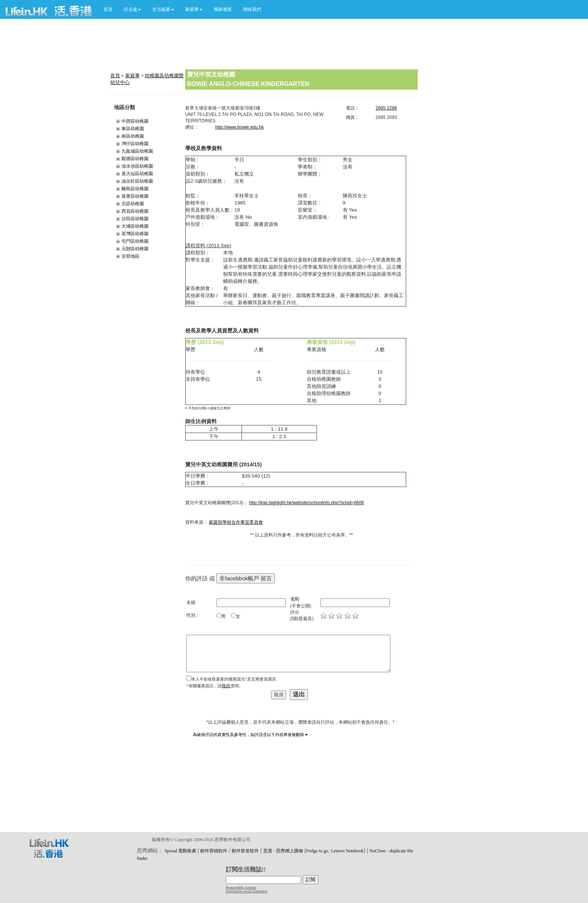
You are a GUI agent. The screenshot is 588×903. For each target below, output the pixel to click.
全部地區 (130, 256)
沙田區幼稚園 (135, 219)
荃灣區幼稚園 (135, 234)
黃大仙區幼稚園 (137, 174)
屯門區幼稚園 (135, 241)
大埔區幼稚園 (135, 226)
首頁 (108, 9)
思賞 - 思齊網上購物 (283, 851)
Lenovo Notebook (347, 851)
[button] (132, 9)
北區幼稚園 (133, 204)
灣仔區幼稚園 (135, 144)
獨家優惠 (223, 9)
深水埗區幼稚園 (137, 166)
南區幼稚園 (133, 136)
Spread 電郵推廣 (180, 851)
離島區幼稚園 (135, 189)
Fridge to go (317, 851)
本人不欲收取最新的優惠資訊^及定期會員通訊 (233, 679)
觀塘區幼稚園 (135, 159)
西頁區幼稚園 (135, 211)
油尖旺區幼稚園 (137, 181)
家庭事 (133, 76)
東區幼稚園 (133, 129)
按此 (226, 686)
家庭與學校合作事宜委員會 (236, 522)
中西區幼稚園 (135, 121)
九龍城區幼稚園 (137, 151)
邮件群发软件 (245, 851)
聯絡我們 (252, 9)
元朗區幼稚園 (135, 249)
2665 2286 (386, 108)
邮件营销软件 (214, 851)
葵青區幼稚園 (135, 196)
